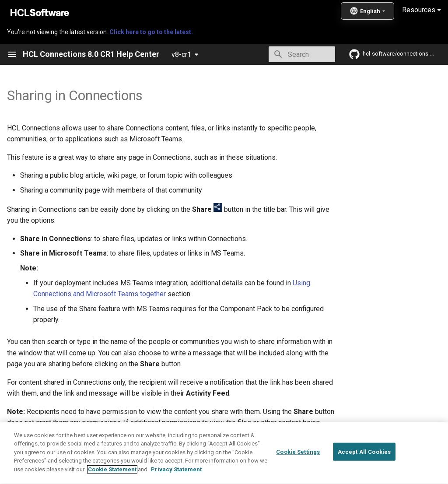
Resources (422, 10)
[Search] (284, 54)
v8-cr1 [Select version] (181, 54)
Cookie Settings (298, 475)
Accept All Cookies (364, 475)
